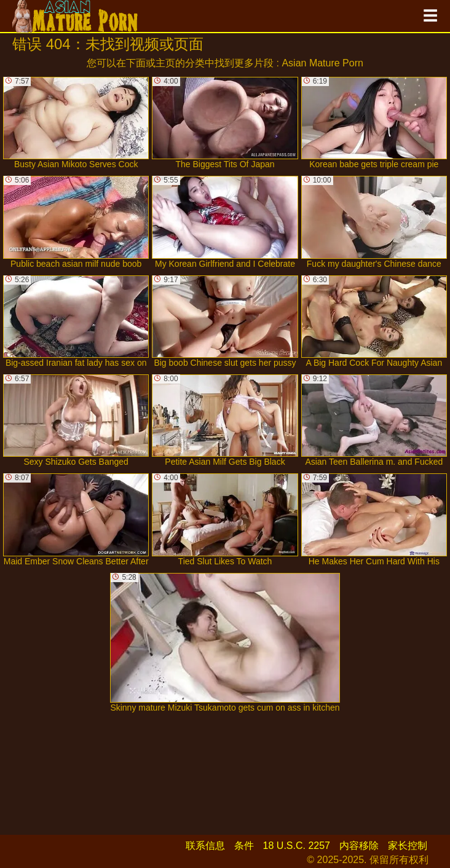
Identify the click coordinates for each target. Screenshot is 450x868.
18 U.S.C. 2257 (297, 846)
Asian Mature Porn (322, 63)
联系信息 (205, 846)
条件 (244, 846)
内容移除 (359, 846)
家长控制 (408, 846)
